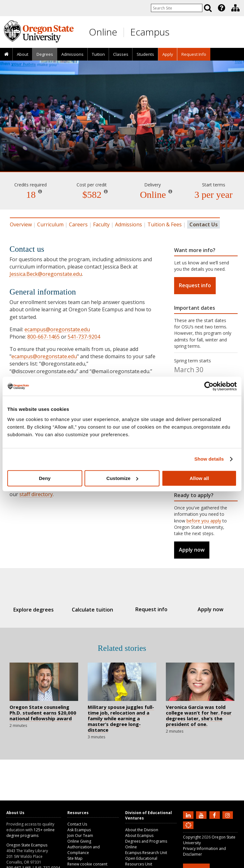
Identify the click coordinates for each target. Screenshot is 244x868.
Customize (122, 478)
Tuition (98, 54)
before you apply (204, 521)
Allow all (199, 478)
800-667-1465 (44, 337)
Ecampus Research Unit (146, 853)
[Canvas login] (188, 830)
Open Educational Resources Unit (141, 861)
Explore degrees (40, 610)
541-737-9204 (84, 337)
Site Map (75, 858)
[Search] (208, 8)
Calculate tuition (95, 610)
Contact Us (77, 824)
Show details (209, 459)
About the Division (142, 830)
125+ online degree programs (30, 833)
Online (103, 32)
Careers (78, 224)
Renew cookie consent (87, 864)
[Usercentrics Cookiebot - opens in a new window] (209, 386)
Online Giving (79, 841)
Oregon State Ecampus (27, 845)
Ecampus (150, 32)
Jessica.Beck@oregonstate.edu (46, 274)
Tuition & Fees (165, 224)
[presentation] (221, 8)
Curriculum (50, 224)
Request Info (194, 54)
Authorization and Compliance (84, 850)
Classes (121, 54)
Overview (21, 224)
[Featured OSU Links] (221, 8)
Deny (45, 478)
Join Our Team (80, 836)
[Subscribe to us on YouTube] (202, 815)
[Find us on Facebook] (215, 815)
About (23, 54)
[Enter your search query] (177, 8)
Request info (195, 285)
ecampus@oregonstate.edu (57, 329)
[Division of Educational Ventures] (235, 8)
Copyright (192, 837)
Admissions (72, 54)
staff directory (36, 494)
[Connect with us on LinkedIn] (189, 815)
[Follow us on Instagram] (228, 815)
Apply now (192, 550)
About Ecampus (139, 836)
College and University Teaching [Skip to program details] (122, 146)
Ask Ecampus (79, 830)
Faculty (101, 224)
